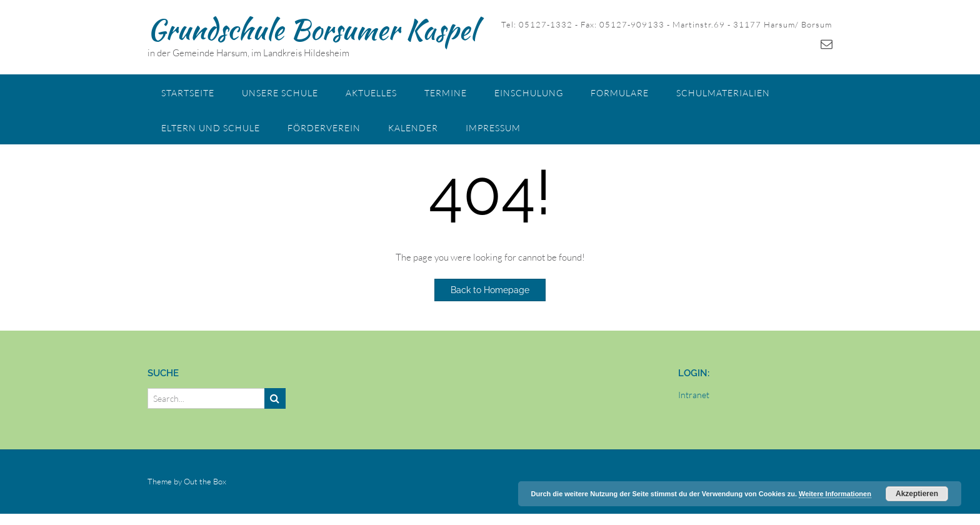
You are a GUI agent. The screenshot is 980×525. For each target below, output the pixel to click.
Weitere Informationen (835, 494)
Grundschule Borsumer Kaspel (312, 29)
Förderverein (324, 128)
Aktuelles (371, 93)
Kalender (413, 128)
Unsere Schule (280, 93)
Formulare (620, 93)
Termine (446, 93)
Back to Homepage (490, 290)
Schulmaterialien (723, 93)
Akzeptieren (917, 494)
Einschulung (529, 93)
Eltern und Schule (211, 128)
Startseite (188, 93)
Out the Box (205, 481)
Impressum (493, 128)
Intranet (694, 395)
